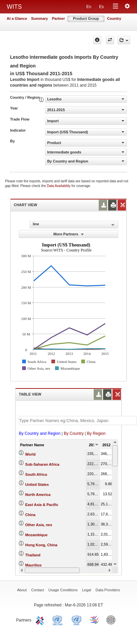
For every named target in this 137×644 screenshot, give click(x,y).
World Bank (112, 619)
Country (114, 18)
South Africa (36, 474)
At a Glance (17, 18)
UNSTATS (77, 619)
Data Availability (59, 186)
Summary (40, 18)
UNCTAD (59, 619)
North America (38, 495)
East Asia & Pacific (42, 505)
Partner (59, 18)
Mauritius (33, 565)
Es (101, 7)
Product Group (86, 18)
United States (37, 485)
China (30, 515)
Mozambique (36, 535)
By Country (74, 433)
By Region (96, 433)
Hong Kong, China (41, 545)
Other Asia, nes (39, 525)
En (89, 7)
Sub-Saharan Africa (42, 464)
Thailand (33, 555)
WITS (14, 7)
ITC (41, 619)
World (30, 454)
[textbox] (78, 421)
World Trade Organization (95, 619)
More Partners (68, 234)
